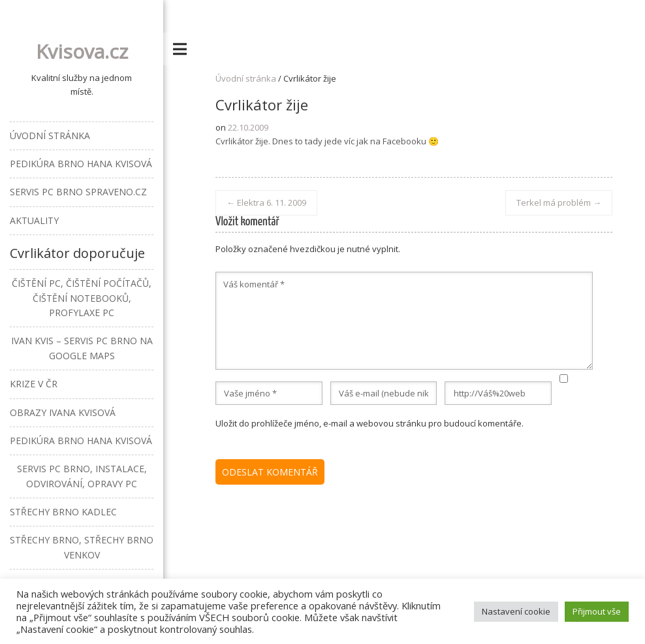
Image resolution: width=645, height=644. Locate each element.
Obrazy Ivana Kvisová (63, 412)
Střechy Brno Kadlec (63, 512)
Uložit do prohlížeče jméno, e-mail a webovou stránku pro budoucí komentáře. (370, 423)
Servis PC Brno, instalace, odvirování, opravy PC (82, 476)
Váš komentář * (404, 321)
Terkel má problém (559, 202)
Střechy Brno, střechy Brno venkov (82, 547)
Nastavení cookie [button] (516, 611)
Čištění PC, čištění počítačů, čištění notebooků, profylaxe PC (82, 298)
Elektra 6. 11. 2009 (266, 202)
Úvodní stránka (246, 78)
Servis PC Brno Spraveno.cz (78, 192)
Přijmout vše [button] (597, 611)
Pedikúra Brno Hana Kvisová (81, 164)
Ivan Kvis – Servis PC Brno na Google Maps (82, 348)
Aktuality (34, 220)
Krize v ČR (34, 384)
